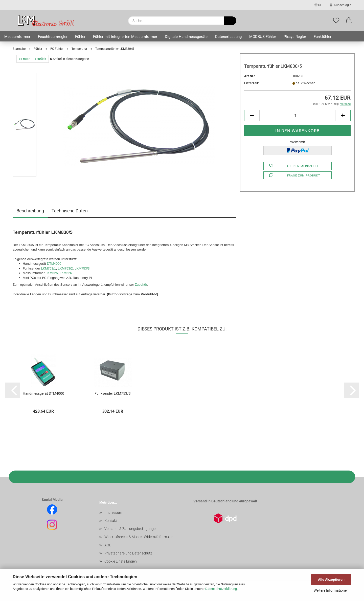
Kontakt (111, 521)
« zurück (40, 59)
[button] (349, 21)
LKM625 (52, 273)
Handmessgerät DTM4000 (43, 393)
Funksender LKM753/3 (113, 393)
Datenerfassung (228, 37)
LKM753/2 (65, 268)
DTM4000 (54, 264)
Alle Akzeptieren (331, 580)
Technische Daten (70, 211)
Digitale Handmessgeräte (186, 37)
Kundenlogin (340, 5)
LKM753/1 (48, 268)
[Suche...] (230, 21)
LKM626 (66, 273)
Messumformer (17, 37)
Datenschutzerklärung (221, 589)
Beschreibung (30, 211)
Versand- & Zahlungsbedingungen (131, 529)
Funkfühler (323, 37)
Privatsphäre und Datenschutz (128, 553)
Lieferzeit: (252, 83)
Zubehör (141, 285)
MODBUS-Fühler (263, 37)
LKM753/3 (82, 268)
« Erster (24, 59)
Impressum (113, 513)
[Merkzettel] (336, 21)
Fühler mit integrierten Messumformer (125, 37)
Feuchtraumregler (53, 37)
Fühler (80, 37)
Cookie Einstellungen (121, 561)
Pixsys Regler (295, 37)
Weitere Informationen (331, 590)
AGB (108, 545)
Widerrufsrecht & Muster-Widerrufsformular (139, 537)
